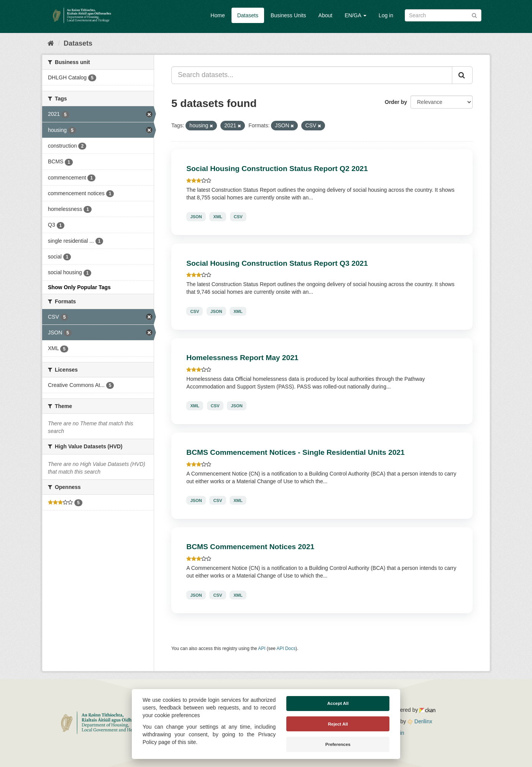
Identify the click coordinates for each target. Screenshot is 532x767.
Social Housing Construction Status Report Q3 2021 (277, 263)
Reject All (338, 724)
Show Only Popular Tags (79, 287)
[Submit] (474, 15)
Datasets (248, 15)
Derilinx (420, 721)
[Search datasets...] (312, 75)
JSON (196, 217)
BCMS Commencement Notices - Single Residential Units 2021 (295, 452)
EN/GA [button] (355, 15)
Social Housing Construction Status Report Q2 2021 (277, 169)
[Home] (51, 43)
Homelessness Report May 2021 (242, 358)
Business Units (288, 15)
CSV (238, 217)
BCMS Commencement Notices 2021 (250, 547)
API (262, 648)
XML (218, 217)
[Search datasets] (443, 15)
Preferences (338, 744)
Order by (396, 102)
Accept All (338, 703)
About (326, 15)
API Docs (286, 648)
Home (218, 15)
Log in (386, 15)
